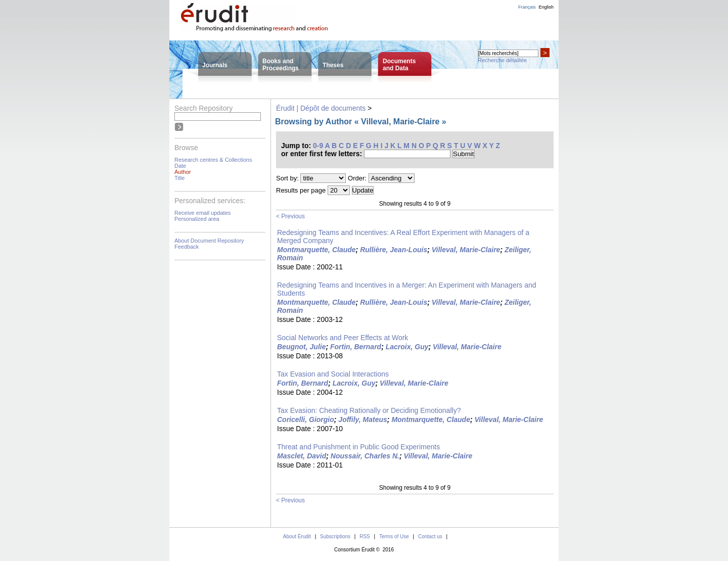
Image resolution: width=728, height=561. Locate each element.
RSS (365, 536)
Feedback (187, 247)
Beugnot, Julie (301, 347)
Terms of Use (394, 536)
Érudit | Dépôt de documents (321, 108)
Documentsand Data (399, 65)
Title (179, 178)
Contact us (430, 536)
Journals (215, 65)
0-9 (318, 146)
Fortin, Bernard (356, 347)
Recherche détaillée (502, 60)
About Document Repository (209, 241)
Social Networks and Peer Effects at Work (343, 338)
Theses (333, 65)
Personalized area (197, 219)
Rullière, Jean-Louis (394, 250)
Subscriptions (335, 536)
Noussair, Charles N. (365, 456)
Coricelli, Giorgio (306, 419)
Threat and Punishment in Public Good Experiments (358, 447)
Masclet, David (302, 456)
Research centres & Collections (213, 160)
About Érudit (297, 536)
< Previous (290, 216)
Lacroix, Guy (407, 347)
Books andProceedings (281, 65)
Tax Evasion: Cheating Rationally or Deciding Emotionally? (369, 410)
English (546, 7)
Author (183, 172)
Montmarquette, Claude (316, 250)
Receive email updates (202, 213)
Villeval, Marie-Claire (466, 250)
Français (527, 7)
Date (180, 166)
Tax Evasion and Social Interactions (333, 374)
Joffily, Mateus (362, 419)
